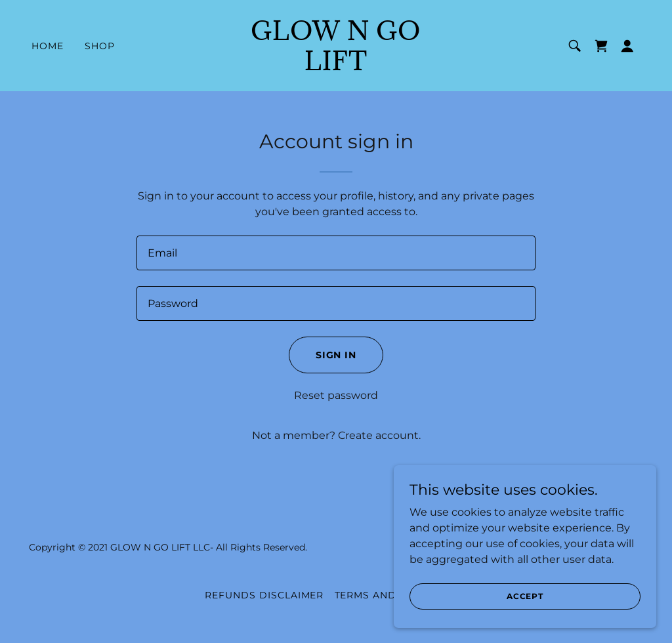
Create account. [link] (379, 435)
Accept (525, 596)
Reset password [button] (336, 395)
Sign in (336, 355)
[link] (336, 67)
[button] (627, 46)
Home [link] (48, 46)
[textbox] (336, 253)
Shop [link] (100, 46)
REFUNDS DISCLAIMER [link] (264, 595)
